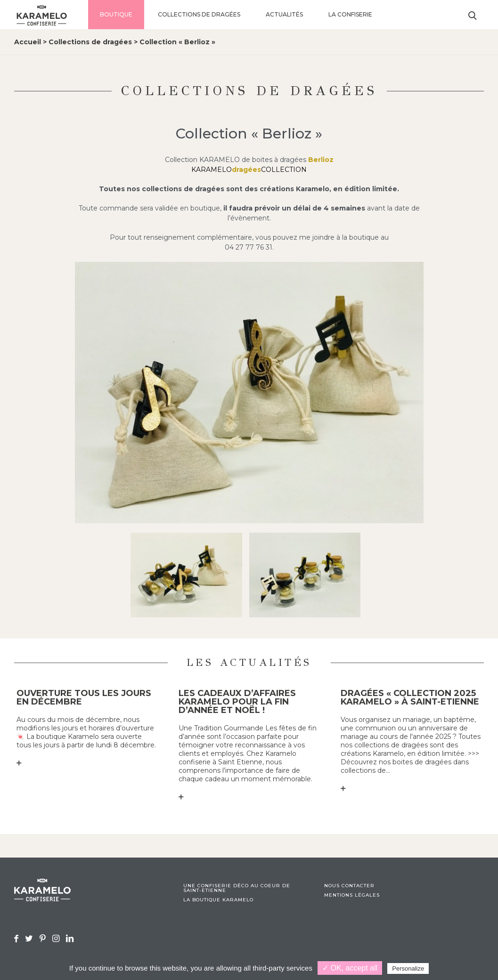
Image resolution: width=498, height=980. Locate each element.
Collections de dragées (199, 14)
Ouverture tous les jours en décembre (84, 697)
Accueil (28, 42)
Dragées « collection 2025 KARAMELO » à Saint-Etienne (410, 697)
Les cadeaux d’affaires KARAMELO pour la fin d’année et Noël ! (237, 702)
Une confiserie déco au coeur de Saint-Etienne (237, 888)
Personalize (408, 968)
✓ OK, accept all (350, 968)
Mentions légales (352, 895)
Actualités (284, 14)
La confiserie (350, 14)
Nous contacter (349, 886)
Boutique (116, 14)
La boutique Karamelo (218, 900)
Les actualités (249, 662)
